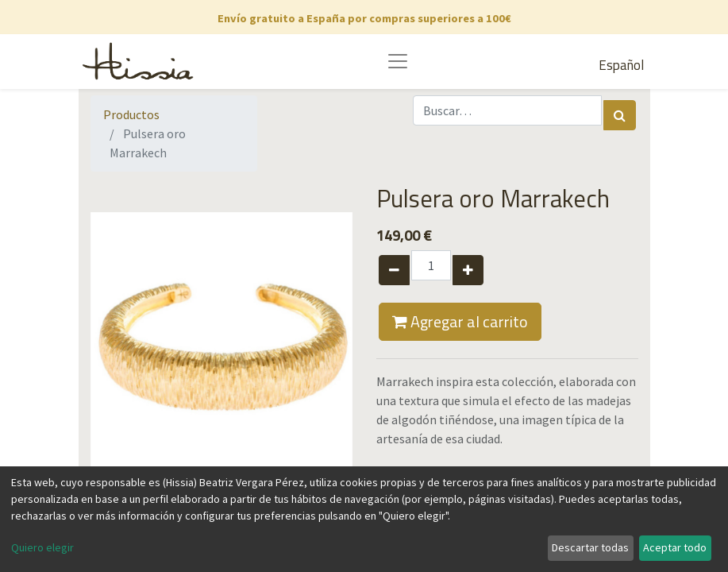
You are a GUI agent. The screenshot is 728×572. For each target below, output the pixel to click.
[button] (110, 343)
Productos (131, 114)
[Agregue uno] (468, 270)
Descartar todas (590, 547)
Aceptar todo (675, 547)
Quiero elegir (42, 547)
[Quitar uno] (394, 270)
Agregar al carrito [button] (460, 321)
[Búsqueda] (620, 115)
